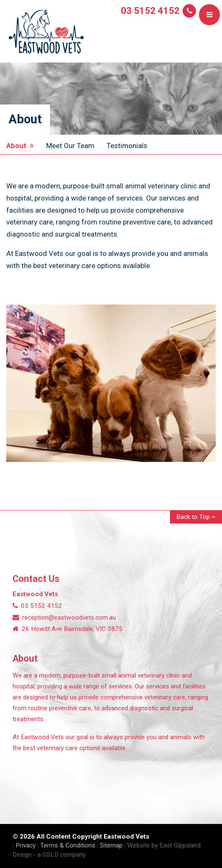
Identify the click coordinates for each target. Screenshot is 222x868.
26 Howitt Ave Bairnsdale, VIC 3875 (68, 629)
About (20, 146)
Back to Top (196, 517)
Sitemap (111, 845)
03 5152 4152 (150, 10)
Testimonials (127, 146)
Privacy (26, 845)
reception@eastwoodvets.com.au (64, 618)
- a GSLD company (59, 855)
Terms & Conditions (68, 845)
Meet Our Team (70, 146)
